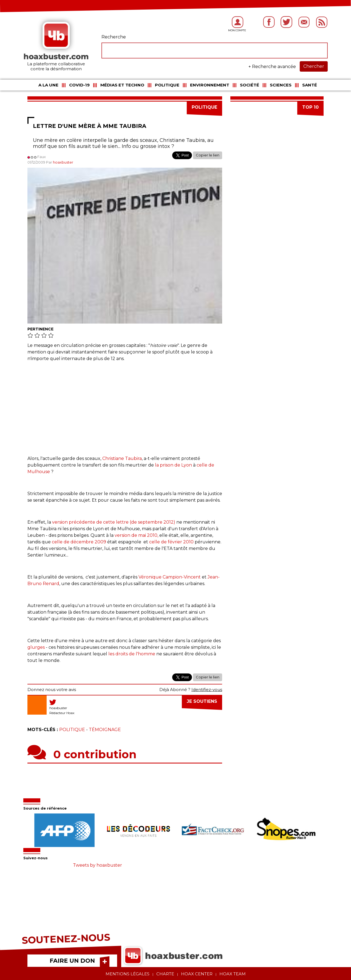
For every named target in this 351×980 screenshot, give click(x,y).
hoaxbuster (63, 162)
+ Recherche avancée (272, 67)
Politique (167, 85)
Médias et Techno (122, 85)
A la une (48, 85)
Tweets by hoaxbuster (97, 865)
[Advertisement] (125, 406)
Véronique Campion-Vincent (170, 577)
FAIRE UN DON (72, 961)
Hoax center (197, 974)
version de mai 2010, (136, 535)
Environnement (210, 85)
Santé (310, 85)
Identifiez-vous (207, 690)
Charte (165, 974)
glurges (36, 647)
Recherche (114, 37)
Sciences (281, 85)
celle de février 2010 (171, 542)
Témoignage (105, 730)
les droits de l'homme (132, 654)
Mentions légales (128, 974)
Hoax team (233, 974)
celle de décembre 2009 (79, 542)
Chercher (314, 66)
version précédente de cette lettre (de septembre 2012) (114, 522)
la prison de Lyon (173, 465)
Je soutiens (202, 701)
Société (250, 85)
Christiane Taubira (122, 458)
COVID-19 (79, 85)
